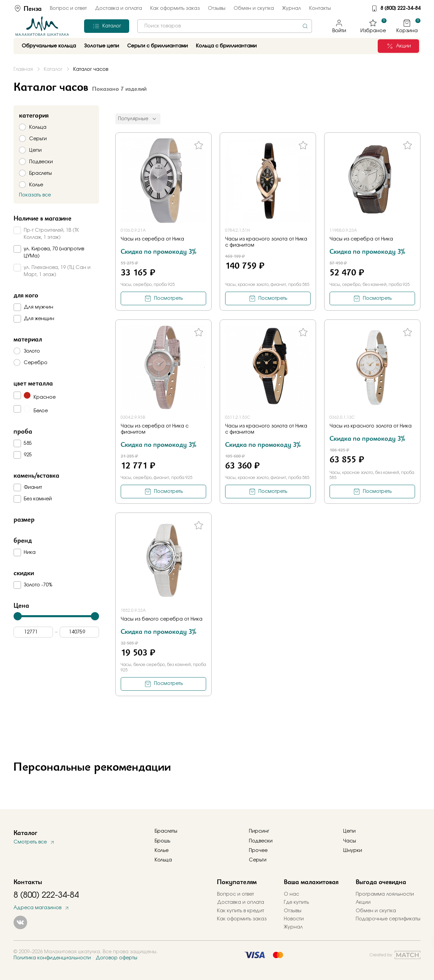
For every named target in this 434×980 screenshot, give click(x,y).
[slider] (18, 616)
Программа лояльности (385, 894)
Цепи (349, 831)
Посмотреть (168, 298)
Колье (162, 851)
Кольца (163, 860)
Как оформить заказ (175, 8)
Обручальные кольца (49, 46)
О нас (291, 894)
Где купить (296, 902)
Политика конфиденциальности (52, 958)
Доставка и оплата (119, 8)
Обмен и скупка (254, 8)
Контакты (320, 8)
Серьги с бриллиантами (157, 46)
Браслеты (166, 831)
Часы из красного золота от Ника (371, 426)
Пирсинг (259, 831)
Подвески (261, 841)
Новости (294, 919)
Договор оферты (116, 958)
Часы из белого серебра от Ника (162, 619)
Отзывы (217, 8)
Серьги (258, 860)
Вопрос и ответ (68, 8)
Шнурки (353, 851)
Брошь (162, 841)
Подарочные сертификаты (388, 919)
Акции (363, 902)
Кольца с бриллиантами (226, 46)
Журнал (292, 8)
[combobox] (225, 26)
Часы (350, 841)
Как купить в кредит (241, 911)
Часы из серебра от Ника (152, 239)
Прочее (258, 851)
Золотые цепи (102, 46)
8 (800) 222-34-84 (400, 8)
